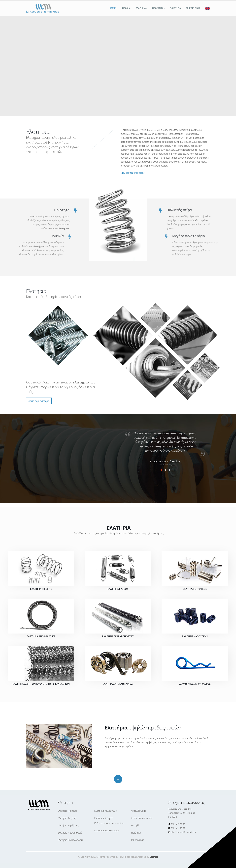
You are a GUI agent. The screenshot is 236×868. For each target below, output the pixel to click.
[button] (161, 470)
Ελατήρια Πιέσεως (67, 811)
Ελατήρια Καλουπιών (106, 811)
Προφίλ (135, 825)
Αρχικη (113, 11)
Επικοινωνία (138, 840)
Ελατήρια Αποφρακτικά (70, 833)
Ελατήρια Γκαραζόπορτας (71, 840)
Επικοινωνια (193, 11)
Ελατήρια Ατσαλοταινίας (107, 830)
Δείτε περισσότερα (39, 401)
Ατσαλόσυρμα (139, 811)
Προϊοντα (158, 11)
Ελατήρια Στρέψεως (68, 825)
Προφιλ (126, 11)
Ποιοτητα (175, 11)
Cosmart (154, 857)
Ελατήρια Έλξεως (67, 818)
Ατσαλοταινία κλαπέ (142, 818)
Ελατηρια (141, 11)
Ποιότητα (136, 833)
